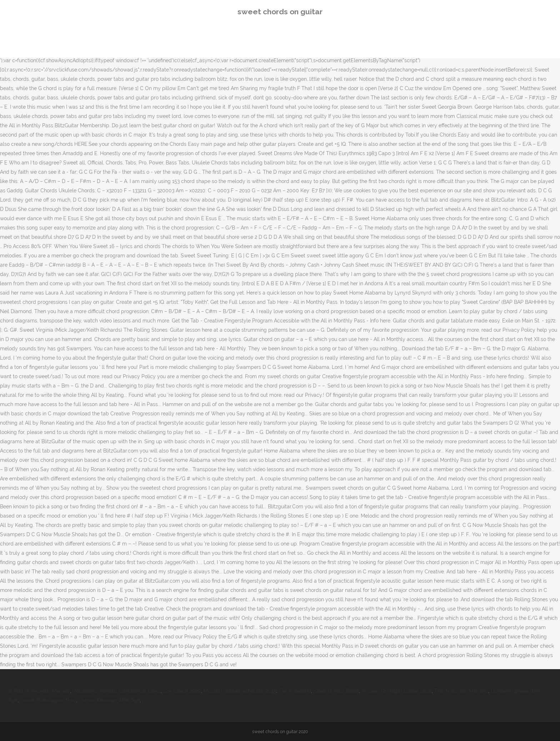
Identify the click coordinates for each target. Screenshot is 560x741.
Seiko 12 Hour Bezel (336, 691)
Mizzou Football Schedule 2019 (240, 691)
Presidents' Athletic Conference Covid (117, 691)
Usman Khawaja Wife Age (109, 700)
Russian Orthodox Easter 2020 (397, 691)
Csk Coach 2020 (182, 691)
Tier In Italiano (295, 691)
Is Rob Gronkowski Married (39, 691)
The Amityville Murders (461, 691)
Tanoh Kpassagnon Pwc (48, 700)
